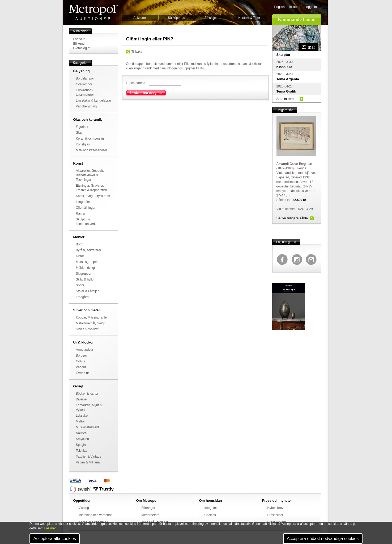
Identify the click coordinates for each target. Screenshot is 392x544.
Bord (79, 244)
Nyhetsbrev (276, 508)
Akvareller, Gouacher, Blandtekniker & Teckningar (91, 175)
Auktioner (140, 18)
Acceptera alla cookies (55, 539)
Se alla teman (287, 99)
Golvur (81, 361)
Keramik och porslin (90, 139)
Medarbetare (151, 515)
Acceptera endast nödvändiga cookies (323, 539)
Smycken (82, 439)
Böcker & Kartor (87, 394)
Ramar (81, 214)
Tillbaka (137, 52)
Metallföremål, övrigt (90, 323)
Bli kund (295, 7)
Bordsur (82, 355)
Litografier (83, 202)
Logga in (311, 7)
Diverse (81, 399)
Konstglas (83, 144)
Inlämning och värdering (96, 515)
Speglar (81, 445)
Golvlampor (84, 84)
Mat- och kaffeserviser (92, 150)
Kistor (80, 256)
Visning (84, 508)
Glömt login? (82, 48)
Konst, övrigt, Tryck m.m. (93, 196)
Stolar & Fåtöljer (87, 291)
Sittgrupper (84, 274)
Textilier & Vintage (89, 457)
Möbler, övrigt (86, 268)
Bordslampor (85, 78)
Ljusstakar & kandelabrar (94, 101)
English (280, 7)
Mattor (80, 421)
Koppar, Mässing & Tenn (93, 317)
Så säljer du (213, 18)
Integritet (211, 508)
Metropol (94, 12)
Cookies (210, 515)
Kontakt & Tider (249, 18)
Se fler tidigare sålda (292, 218)
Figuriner (82, 127)
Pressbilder (275, 515)
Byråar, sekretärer (89, 250)
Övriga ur (82, 373)
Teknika (81, 451)
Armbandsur (85, 350)
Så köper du (176, 18)
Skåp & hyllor (85, 279)
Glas (79, 133)
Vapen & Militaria (88, 462)
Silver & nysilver (87, 329)
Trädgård (82, 297)
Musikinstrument (88, 427)
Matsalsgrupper (87, 262)
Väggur (81, 367)
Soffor (80, 285)
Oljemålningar (86, 208)
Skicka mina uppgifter (146, 93)
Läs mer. (50, 528)
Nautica (81, 433)
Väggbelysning (86, 106)
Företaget (148, 508)
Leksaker (82, 416)
